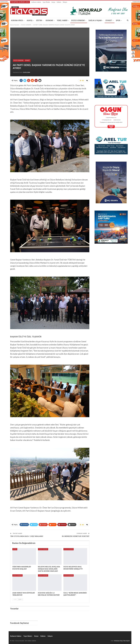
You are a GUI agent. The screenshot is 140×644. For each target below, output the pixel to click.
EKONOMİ (49, 20)
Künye (53, 2)
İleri (20, 599)
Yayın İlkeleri (46, 2)
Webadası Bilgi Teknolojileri (122, 641)
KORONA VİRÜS (17, 20)
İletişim (65, 2)
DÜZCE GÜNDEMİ (78, 20)
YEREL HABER (62, 20)
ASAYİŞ (30, 20)
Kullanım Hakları (36, 2)
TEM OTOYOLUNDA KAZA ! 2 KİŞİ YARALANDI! (27, 536)
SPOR (118, 20)
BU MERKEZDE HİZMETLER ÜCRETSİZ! (76, 536)
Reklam (59, 2)
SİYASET (109, 20)
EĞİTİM (39, 20)
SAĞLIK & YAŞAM (95, 20)
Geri (15, 599)
